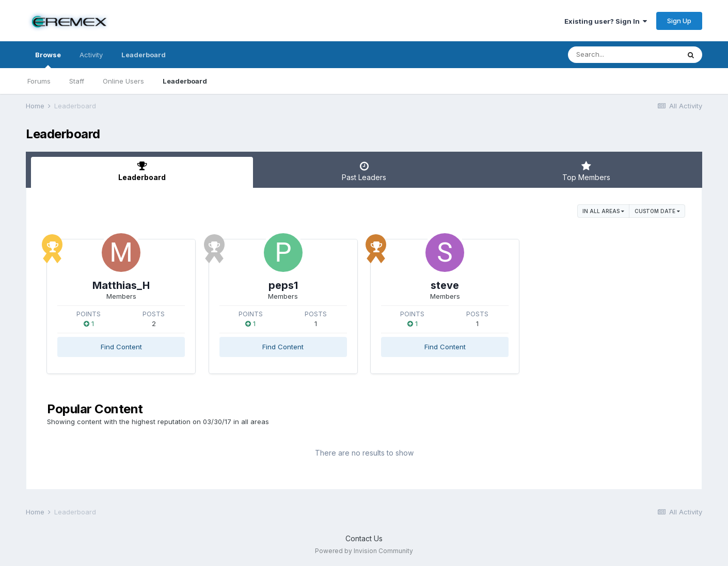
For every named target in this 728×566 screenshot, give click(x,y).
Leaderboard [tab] (142, 171)
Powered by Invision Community (364, 551)
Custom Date (657, 211)
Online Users (123, 81)
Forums (39, 81)
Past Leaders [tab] (364, 171)
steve (445, 285)
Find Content (121, 347)
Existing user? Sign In (606, 21)
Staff (77, 81)
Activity (91, 55)
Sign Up (679, 21)
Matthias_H (121, 285)
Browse (48, 59)
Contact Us (364, 538)
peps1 (283, 285)
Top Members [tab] (586, 171)
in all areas (603, 211)
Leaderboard (185, 81)
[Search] (624, 55)
